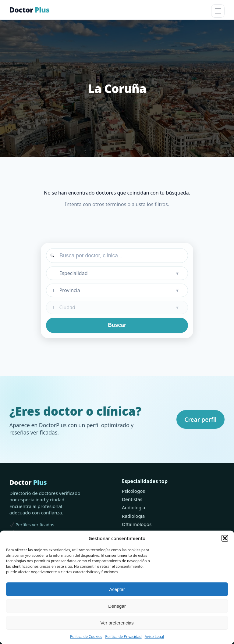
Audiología (133, 507)
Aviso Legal (154, 637)
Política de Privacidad (123, 637)
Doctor (29, 10)
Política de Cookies (86, 637)
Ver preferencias (117, 623)
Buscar (117, 325)
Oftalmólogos (137, 524)
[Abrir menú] (218, 11)
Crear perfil (200, 419)
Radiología (133, 516)
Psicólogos (133, 491)
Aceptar (117, 589)
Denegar (117, 606)
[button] (225, 538)
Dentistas (132, 499)
